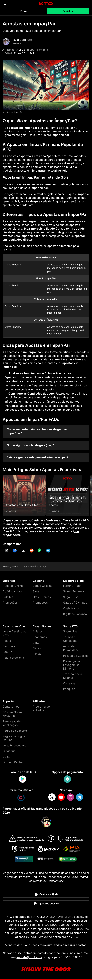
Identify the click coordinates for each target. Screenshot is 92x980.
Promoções (10, 603)
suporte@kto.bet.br (29, 957)
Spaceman (40, 637)
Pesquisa (69, 689)
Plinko (37, 654)
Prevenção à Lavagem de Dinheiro (72, 665)
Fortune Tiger (72, 586)
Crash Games (42, 597)
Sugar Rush (71, 597)
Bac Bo (7, 652)
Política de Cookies (76, 656)
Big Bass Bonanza (75, 614)
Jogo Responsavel (15, 746)
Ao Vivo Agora (12, 591)
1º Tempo (39, 299)
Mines (37, 648)
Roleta (7, 641)
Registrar (68, 11)
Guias (15, 567)
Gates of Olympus (75, 603)
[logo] (46, 4)
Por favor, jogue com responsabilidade (45, 877)
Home (6, 567)
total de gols (59, 171)
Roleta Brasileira (13, 658)
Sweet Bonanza (74, 591)
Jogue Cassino (43, 586)
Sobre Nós (70, 631)
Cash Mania (71, 608)
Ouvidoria (9, 751)
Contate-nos (11, 707)
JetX (36, 643)
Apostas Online (13, 586)
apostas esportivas (20, 156)
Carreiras (69, 683)
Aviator (38, 631)
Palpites (8, 597)
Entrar (24, 11)
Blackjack (9, 646)
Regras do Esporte (15, 731)
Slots (36, 591)
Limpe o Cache (13, 762)
